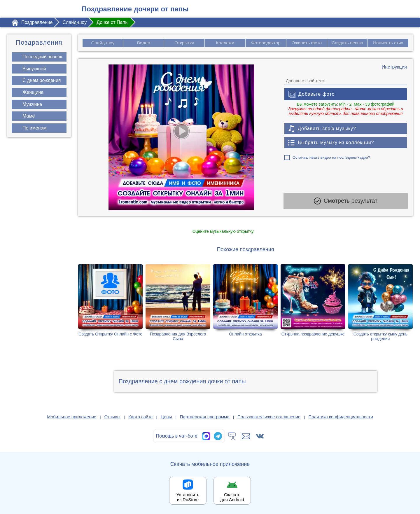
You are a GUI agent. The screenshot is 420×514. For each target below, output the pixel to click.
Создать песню (347, 43)
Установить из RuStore (188, 497)
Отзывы (112, 417)
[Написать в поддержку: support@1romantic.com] (246, 436)
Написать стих (388, 43)
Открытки (184, 43)
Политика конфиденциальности (341, 417)
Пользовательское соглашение (269, 417)
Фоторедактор (266, 43)
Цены (166, 417)
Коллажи (225, 43)
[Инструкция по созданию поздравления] (394, 67)
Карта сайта (141, 417)
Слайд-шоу (103, 43)
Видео (144, 43)
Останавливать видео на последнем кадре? (331, 157)
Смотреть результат (346, 202)
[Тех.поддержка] (232, 436)
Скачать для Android (232, 497)
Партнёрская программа (205, 417)
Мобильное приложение (72, 417)
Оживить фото (307, 43)
